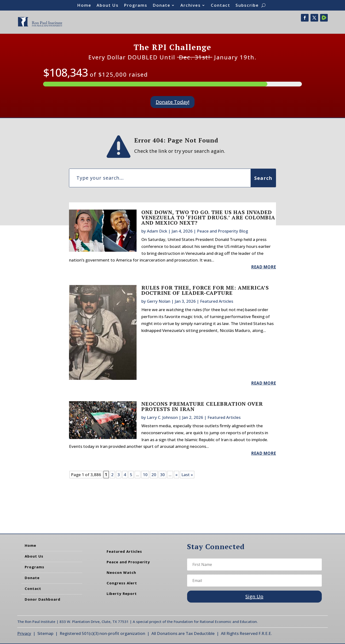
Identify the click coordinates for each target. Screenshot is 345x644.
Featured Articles (217, 301)
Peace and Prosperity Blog (222, 231)
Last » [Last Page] (187, 475)
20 (154, 475)
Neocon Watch (121, 572)
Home (84, 6)
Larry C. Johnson (162, 417)
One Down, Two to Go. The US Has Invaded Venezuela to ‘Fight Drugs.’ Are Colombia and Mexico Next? (208, 217)
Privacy (24, 633)
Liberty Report (122, 593)
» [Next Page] (176, 475)
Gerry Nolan (159, 301)
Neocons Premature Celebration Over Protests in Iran (202, 406)
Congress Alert (122, 583)
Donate (161, 6)
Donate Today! (172, 102)
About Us (108, 6)
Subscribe (247, 6)
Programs (136, 6)
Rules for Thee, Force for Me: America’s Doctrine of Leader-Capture (205, 290)
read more (264, 267)
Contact (221, 6)
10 (145, 475)
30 (162, 475)
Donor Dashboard (43, 599)
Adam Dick (157, 231)
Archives (191, 6)
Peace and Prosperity (128, 562)
